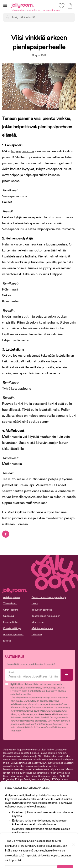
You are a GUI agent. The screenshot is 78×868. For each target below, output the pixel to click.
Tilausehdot (10, 604)
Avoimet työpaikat (13, 635)
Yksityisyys (38, 622)
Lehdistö (37, 635)
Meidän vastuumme (42, 628)
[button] (5, 5)
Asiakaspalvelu (11, 597)
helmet (53, 256)
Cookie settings (12, 628)
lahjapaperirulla (22, 151)
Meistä (7, 641)
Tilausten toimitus (42, 610)
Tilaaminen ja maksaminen (46, 616)
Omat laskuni (11, 610)
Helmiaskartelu (13, 244)
